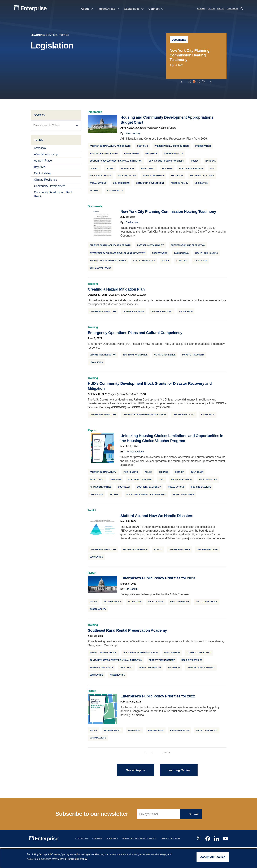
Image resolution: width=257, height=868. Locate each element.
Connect (156, 9)
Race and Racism (180, 603)
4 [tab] (204, 82)
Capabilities (134, 9)
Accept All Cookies (213, 857)
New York (167, 169)
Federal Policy (180, 184)
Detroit (110, 169)
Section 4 (143, 147)
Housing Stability (201, 488)
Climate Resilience (46, 181)
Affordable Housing (46, 156)
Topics (64, 35)
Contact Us (82, 840)
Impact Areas (108, 9)
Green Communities (144, 262)
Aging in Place (43, 162)
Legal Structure (171, 840)
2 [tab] (195, 82)
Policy (195, 162)
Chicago (94, 169)
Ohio (213, 169)
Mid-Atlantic (148, 169)
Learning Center (44, 35)
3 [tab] (199, 82)
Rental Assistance (183, 496)
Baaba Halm (132, 224)
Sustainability (115, 192)
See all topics (135, 771)
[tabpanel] (196, 56)
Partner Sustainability (151, 246)
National (211, 162)
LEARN (211, 9)
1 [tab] (190, 82)
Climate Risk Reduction (103, 313)
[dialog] (128, 858)
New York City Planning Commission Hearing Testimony (190, 55)
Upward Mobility (174, 155)
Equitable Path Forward (104, 155)
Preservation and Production (171, 147)
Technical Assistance (135, 356)
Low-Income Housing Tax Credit (167, 162)
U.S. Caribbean (121, 184)
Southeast (177, 177)
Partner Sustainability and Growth (110, 147)
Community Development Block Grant (145, 416)
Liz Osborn (132, 590)
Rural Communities (153, 177)
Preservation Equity (101, 669)
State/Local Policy (101, 269)
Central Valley (43, 174)
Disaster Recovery (162, 313)
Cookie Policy (79, 859)
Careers (97, 840)
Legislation (202, 184)
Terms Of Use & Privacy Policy (139, 840)
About (87, 9)
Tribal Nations (98, 184)
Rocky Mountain (127, 177)
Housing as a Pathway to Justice (108, 262)
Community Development (50, 187)
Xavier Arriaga (133, 134)
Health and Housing (207, 254)
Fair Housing (131, 155)
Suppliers (112, 840)
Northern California (191, 169)
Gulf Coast (128, 169)
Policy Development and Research (146, 496)
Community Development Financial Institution (116, 162)
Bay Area (40, 168)
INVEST (221, 9)
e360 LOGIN (233, 9)
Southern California (202, 177)
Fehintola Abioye (135, 453)
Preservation (156, 603)
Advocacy (40, 149)
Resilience (151, 155)
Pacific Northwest (100, 177)
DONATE (201, 9)
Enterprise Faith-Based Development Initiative (118, 254)
